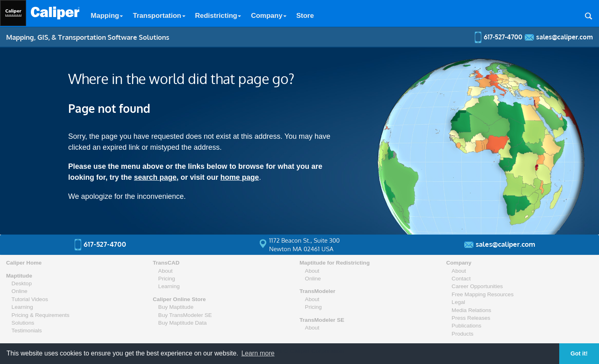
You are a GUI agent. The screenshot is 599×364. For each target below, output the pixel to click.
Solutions (23, 323)
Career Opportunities (477, 286)
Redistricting (218, 16)
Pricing (167, 279)
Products (463, 334)
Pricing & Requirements (40, 315)
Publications (466, 326)
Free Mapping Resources (483, 294)
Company (268, 16)
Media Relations (471, 310)
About (166, 271)
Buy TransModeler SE (185, 315)
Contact (461, 279)
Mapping (107, 16)
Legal (458, 302)
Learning (22, 307)
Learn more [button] (258, 353)
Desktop (22, 283)
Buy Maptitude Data (182, 323)
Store (305, 16)
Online (19, 291)
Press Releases (471, 318)
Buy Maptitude (176, 307)
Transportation (159, 16)
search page (155, 177)
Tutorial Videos (30, 299)
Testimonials (27, 331)
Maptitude (19, 276)
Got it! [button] (579, 353)
